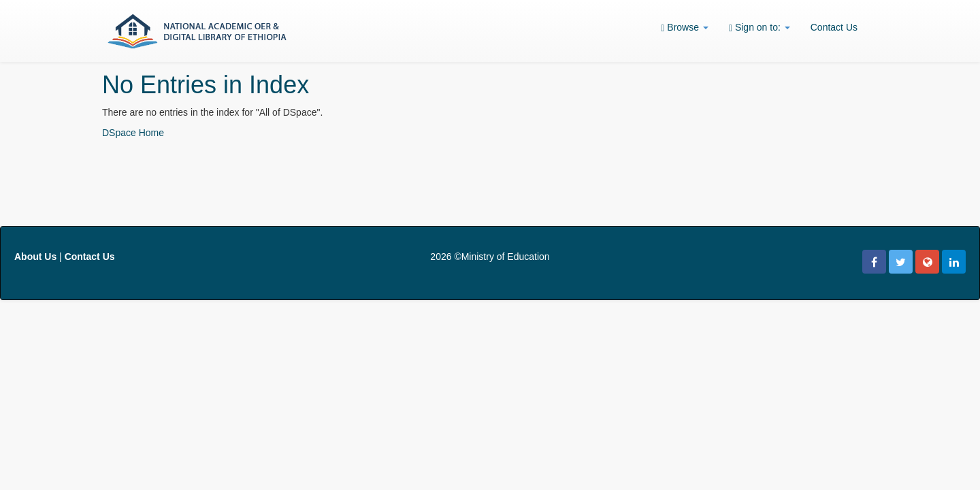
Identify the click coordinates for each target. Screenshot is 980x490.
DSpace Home (133, 133)
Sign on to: (759, 28)
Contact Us (834, 27)
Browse (685, 28)
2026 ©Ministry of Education (490, 257)
